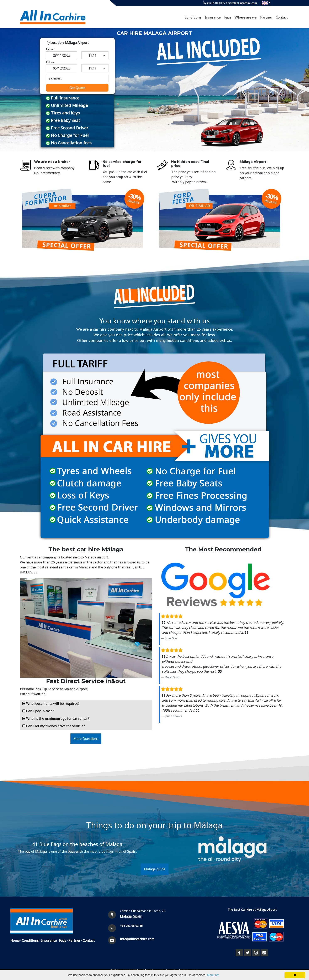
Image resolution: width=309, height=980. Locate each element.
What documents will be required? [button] (51, 703)
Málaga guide (155, 869)
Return (50, 62)
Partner (266, 17)
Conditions (193, 17)
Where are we (246, 17)
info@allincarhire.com (137, 939)
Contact (282, 17)
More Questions (86, 739)
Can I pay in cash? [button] (38, 711)
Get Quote (77, 88)
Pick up (50, 49)
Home (15, 940)
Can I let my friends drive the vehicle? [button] (54, 726)
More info (213, 975)
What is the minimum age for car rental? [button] (56, 718)
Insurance (213, 17)
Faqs (228, 17)
